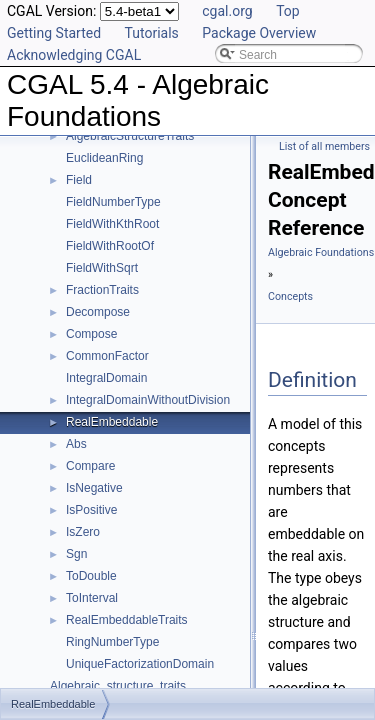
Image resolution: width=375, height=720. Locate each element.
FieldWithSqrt (102, 268)
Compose (91, 334)
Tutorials (152, 33)
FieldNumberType (113, 202)
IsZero (83, 532)
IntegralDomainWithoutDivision (148, 400)
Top (288, 11)
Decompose (98, 312)
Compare (90, 466)
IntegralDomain (106, 378)
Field (79, 180)
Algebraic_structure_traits (118, 686)
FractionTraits (102, 290)
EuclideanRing (104, 158)
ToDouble (91, 576)
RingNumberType (112, 642)
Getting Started (54, 33)
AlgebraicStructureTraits (130, 136)
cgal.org (227, 11)
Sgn (76, 554)
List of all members (324, 146)
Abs (76, 444)
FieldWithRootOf (110, 246)
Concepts (290, 296)
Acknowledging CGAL (74, 55)
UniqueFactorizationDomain (140, 664)
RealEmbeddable (112, 422)
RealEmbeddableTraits (127, 620)
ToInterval (92, 598)
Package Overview (259, 33)
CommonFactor (107, 356)
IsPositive (91, 510)
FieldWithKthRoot (112, 224)
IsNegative (94, 488)
